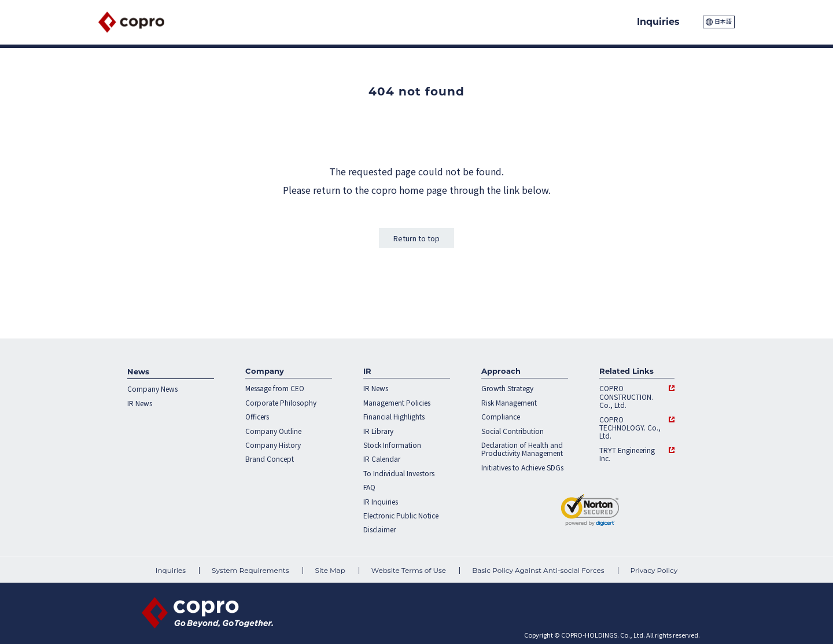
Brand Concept (270, 459)
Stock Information (392, 445)
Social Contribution (513, 431)
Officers (257, 417)
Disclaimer (379, 529)
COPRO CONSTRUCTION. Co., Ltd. (626, 397)
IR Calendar (382, 459)
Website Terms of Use (409, 571)
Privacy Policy (654, 571)
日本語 (723, 21)
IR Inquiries (381, 502)
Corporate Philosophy (281, 403)
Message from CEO (275, 388)
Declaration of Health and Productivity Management (522, 449)
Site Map (330, 571)
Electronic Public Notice (401, 516)
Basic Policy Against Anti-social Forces (538, 571)
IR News (140, 403)
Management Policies (397, 403)
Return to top (417, 238)
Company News (152, 389)
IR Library (378, 431)
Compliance (501, 417)
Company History (273, 445)
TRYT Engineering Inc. (627, 455)
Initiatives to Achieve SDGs (522, 468)
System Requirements (250, 571)
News (138, 371)
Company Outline (273, 431)
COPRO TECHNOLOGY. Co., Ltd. (630, 428)
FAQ (369, 487)
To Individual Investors (399, 473)
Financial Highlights (394, 417)
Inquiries (171, 571)
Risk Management (509, 403)
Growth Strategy (507, 388)
